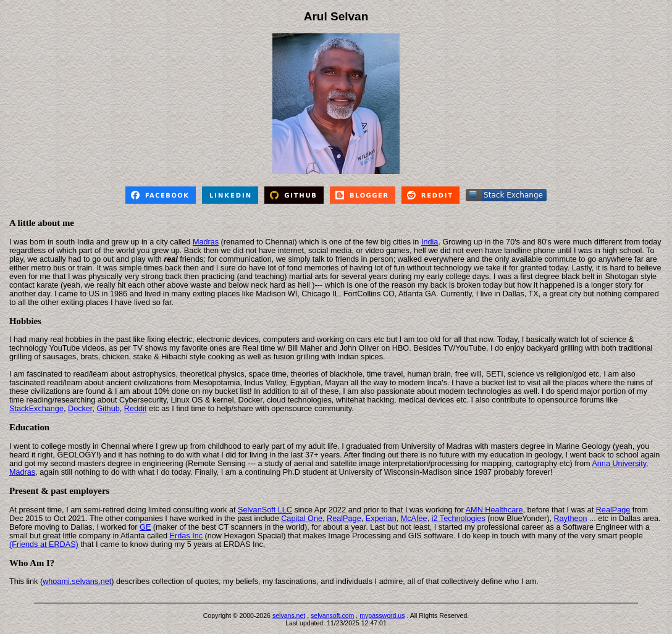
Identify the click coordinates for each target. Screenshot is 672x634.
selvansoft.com (332, 615)
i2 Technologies (459, 519)
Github (108, 409)
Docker (80, 409)
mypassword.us (382, 615)
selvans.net (289, 615)
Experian (381, 519)
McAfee (414, 519)
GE (145, 527)
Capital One (302, 519)
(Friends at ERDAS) (44, 544)
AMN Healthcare (494, 510)
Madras (206, 242)
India (430, 242)
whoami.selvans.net (77, 582)
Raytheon (570, 519)
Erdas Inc (186, 536)
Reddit (136, 409)
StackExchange (36, 409)
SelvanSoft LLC (265, 510)
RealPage (613, 510)
